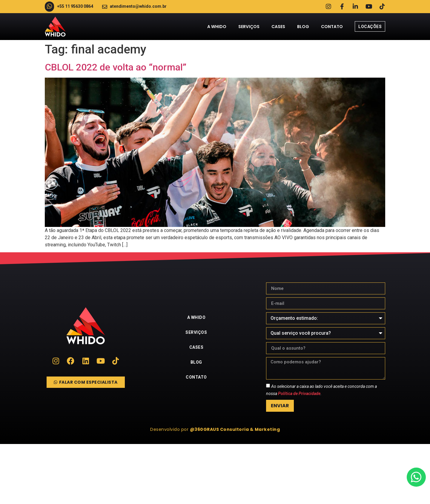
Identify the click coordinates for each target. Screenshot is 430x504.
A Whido (217, 27)
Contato (332, 27)
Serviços (249, 27)
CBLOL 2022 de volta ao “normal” (116, 67)
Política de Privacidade (299, 394)
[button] (215, 430)
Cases (278, 27)
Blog (303, 27)
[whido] (215, 474)
